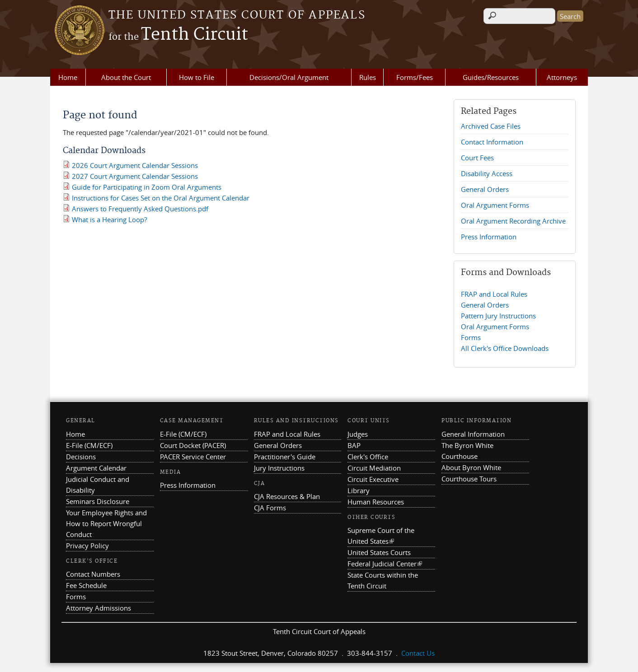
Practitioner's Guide (285, 457)
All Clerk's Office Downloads (505, 348)
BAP (354, 445)
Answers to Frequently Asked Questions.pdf (140, 209)
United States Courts (379, 552)
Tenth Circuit (178, 35)
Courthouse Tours (469, 479)
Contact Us (418, 653)
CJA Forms (270, 508)
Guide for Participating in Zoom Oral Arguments (147, 187)
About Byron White (471, 467)
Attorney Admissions (99, 608)
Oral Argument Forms (495, 205)
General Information (473, 434)
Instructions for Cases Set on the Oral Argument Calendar (161, 198)
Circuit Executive (373, 479)
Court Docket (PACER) (193, 445)
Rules (368, 77)
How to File (197, 77)
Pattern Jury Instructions (498, 316)
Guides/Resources (491, 77)
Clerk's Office (368, 457)
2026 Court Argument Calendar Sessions (135, 165)
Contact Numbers (93, 574)
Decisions (81, 457)
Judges (358, 434)
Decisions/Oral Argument (289, 77)
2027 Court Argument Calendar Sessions (135, 176)
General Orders (485, 189)
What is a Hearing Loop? (109, 219)
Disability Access (487, 173)
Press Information (489, 237)
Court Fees (477, 158)
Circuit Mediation (374, 468)
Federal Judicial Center (385, 564)
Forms (471, 337)
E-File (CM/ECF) (89, 445)
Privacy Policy (87, 546)
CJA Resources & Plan (287, 496)
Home (68, 77)
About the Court (126, 77)
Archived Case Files (491, 126)
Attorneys (562, 77)
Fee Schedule (86, 585)
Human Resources (376, 502)
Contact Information (492, 142)
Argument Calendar (96, 468)
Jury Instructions (279, 468)
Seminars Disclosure (98, 501)
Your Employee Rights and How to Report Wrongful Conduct (106, 523)
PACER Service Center (193, 457)
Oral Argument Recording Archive (513, 221)
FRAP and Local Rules (494, 294)
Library (359, 490)
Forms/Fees (415, 77)
